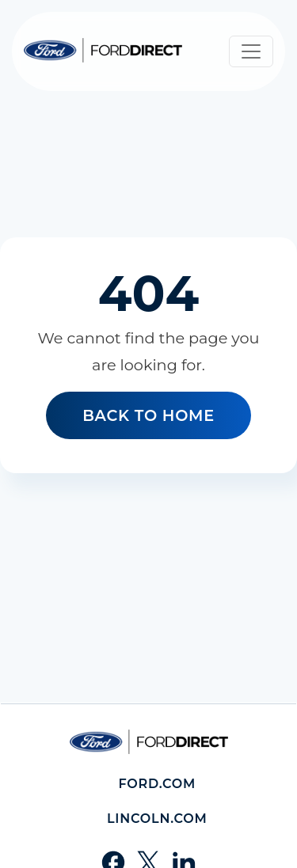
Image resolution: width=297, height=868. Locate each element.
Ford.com (157, 784)
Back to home (148, 415)
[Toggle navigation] (251, 51)
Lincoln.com (157, 819)
